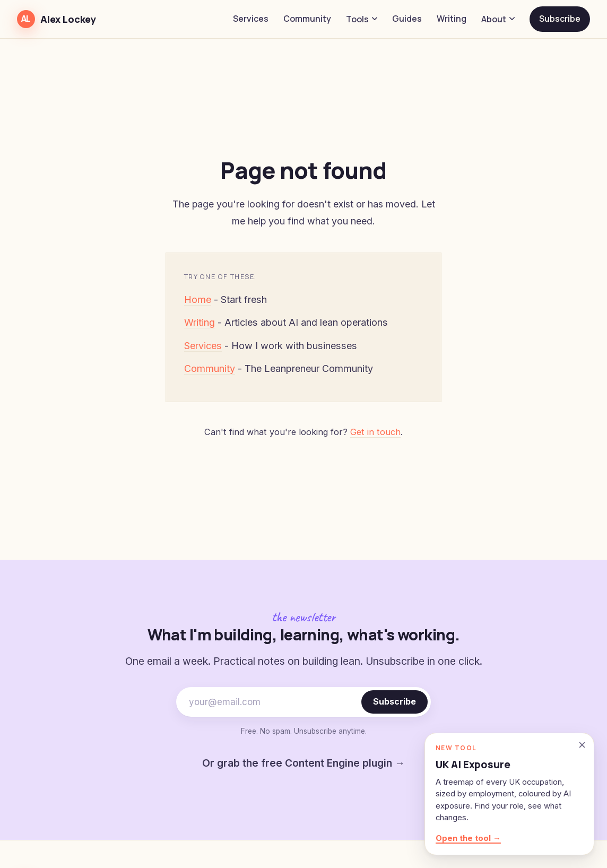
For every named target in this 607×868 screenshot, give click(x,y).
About (498, 19)
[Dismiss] (582, 745)
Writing (452, 19)
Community (307, 19)
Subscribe (560, 19)
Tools (362, 19)
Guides (407, 19)
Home (198, 300)
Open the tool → (468, 838)
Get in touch (375, 432)
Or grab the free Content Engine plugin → (303, 763)
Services (251, 19)
